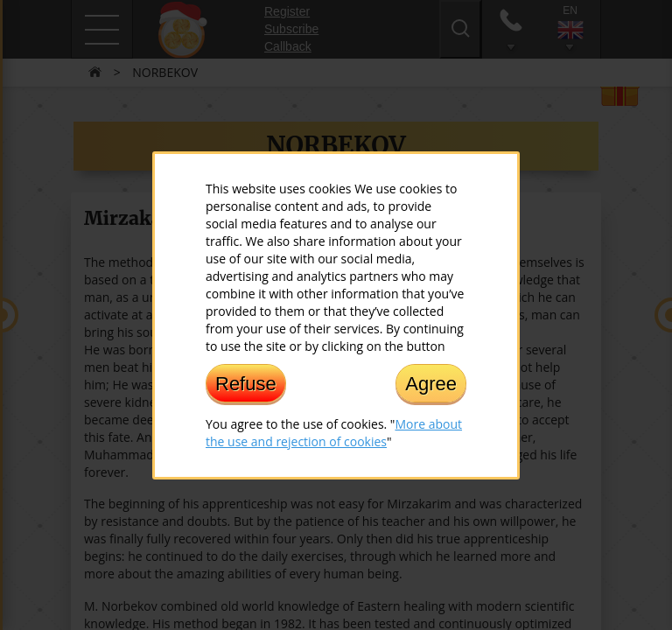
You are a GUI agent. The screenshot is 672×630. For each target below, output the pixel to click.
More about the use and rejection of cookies (334, 432)
